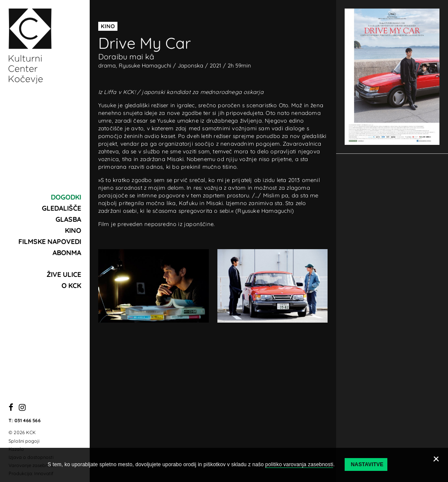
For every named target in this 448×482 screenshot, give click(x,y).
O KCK (71, 285)
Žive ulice (64, 274)
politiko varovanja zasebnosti (299, 464)
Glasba (68, 219)
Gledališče (61, 208)
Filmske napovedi (50, 241)
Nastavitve (367, 464)
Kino (73, 230)
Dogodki (66, 197)
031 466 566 (28, 420)
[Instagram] (22, 408)
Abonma (67, 253)
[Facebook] (11, 408)
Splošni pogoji (24, 441)
